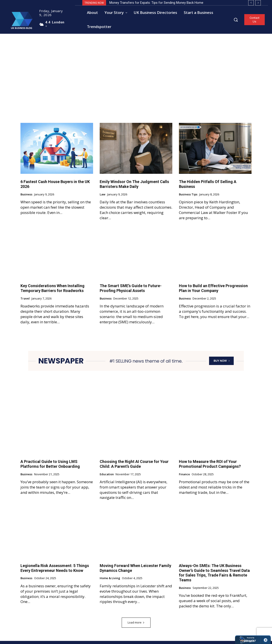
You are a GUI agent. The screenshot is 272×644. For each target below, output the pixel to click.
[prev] (251, 3)
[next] (258, 3)
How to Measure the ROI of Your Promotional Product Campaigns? (210, 467)
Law (103, 198)
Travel (25, 302)
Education (107, 477)
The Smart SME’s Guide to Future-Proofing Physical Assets (131, 291)
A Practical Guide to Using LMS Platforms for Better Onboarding (50, 467)
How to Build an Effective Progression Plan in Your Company (213, 291)
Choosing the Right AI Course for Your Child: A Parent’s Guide (134, 467)
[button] (236, 20)
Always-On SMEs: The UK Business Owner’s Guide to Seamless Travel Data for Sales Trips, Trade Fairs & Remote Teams (214, 576)
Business (26, 198)
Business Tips (188, 198)
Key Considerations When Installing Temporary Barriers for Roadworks (52, 291)
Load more (136, 626)
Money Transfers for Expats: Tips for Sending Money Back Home (156, 3)
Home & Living (110, 581)
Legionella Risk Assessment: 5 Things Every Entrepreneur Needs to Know (55, 571)
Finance (184, 477)
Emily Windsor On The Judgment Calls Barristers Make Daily (134, 187)
